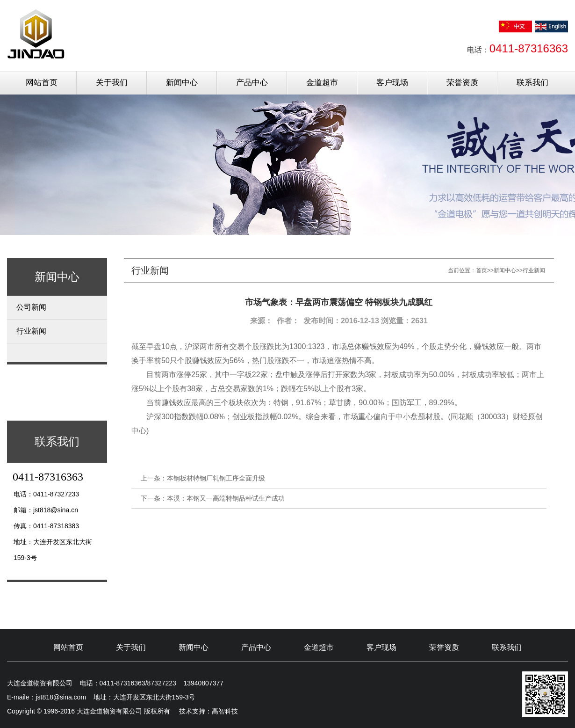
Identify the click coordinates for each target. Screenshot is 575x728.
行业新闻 (31, 331)
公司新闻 (31, 307)
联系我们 (532, 83)
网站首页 (42, 83)
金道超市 (322, 83)
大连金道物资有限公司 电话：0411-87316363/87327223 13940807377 (115, 683)
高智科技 (225, 711)
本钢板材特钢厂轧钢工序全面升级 (216, 478)
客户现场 (392, 83)
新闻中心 (182, 83)
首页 (482, 270)
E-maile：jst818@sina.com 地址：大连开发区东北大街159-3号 (101, 697)
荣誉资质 (462, 83)
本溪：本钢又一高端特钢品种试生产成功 (226, 498)
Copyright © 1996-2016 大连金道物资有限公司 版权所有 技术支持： (109, 711)
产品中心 (252, 83)
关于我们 (112, 83)
